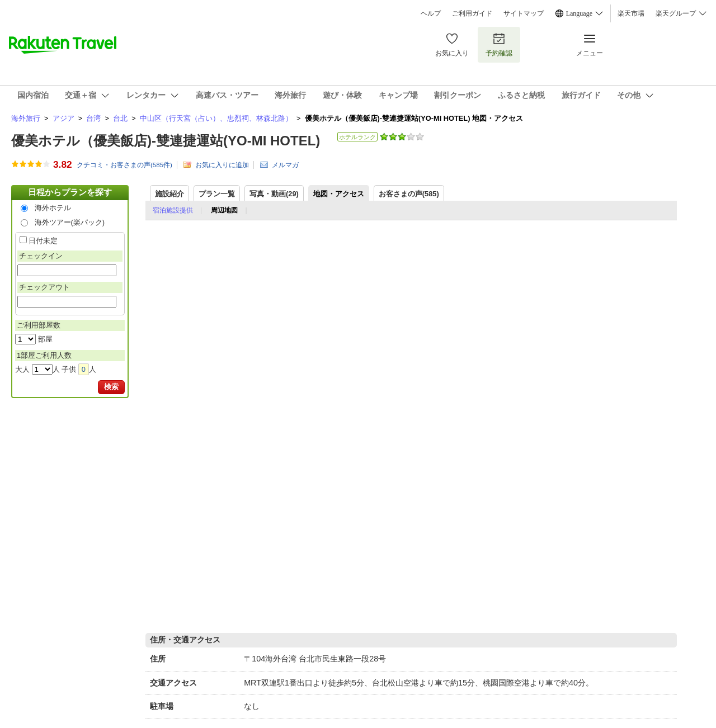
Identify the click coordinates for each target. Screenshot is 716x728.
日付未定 (43, 241)
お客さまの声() (409, 194)
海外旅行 (26, 118)
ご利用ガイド (472, 13)
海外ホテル (53, 208)
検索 (111, 387)
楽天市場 (631, 13)
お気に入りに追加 (222, 165)
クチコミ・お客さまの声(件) (124, 165)
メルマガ (285, 165)
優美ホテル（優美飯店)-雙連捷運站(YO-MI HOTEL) (166, 141)
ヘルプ (431, 13)
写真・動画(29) (274, 194)
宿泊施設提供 (173, 210)
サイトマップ (524, 13)
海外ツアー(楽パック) (70, 222)
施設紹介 (169, 194)
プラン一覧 (217, 194)
